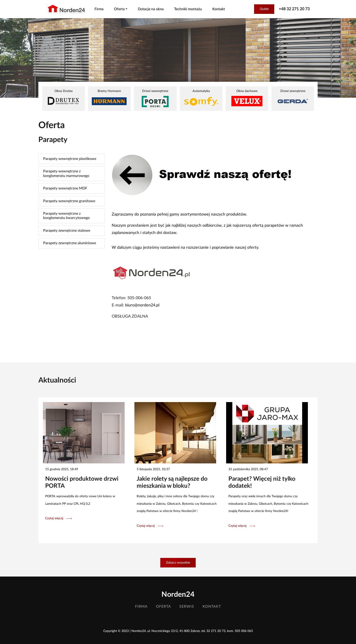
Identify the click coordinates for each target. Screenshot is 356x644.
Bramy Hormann (109, 98)
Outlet (264, 9)
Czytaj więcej (58, 518)
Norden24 (178, 594)
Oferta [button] (119, 9)
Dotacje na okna (151, 9)
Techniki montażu (188, 9)
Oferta (163, 607)
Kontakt (219, 9)
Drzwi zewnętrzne (293, 98)
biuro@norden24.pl (142, 305)
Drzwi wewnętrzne (155, 98)
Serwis (187, 607)
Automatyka (201, 98)
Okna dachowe (247, 98)
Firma (99, 9)
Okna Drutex (63, 98)
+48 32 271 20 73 (294, 9)
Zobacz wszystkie (178, 563)
